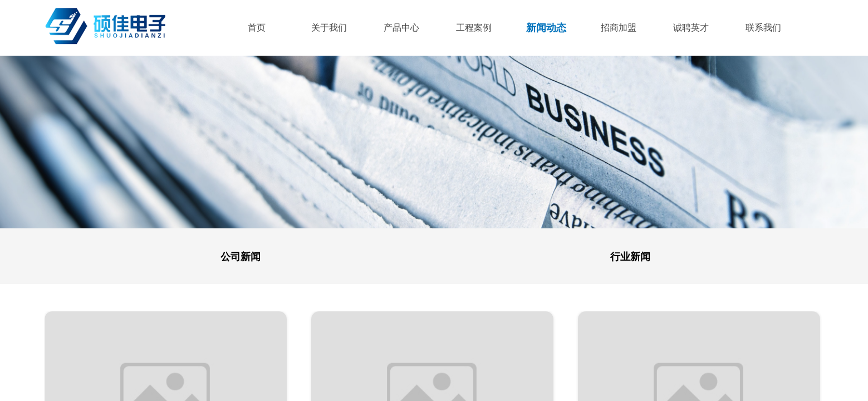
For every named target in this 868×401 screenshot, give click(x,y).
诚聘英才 (691, 28)
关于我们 (329, 28)
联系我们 (763, 28)
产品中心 (401, 28)
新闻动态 (546, 28)
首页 (257, 28)
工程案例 (474, 28)
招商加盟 (619, 28)
